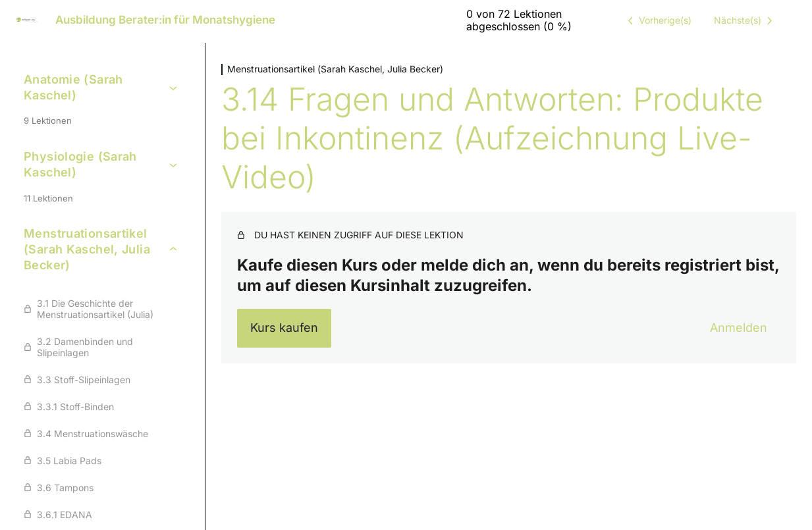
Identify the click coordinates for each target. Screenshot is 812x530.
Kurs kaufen (284, 328)
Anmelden (739, 328)
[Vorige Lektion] (657, 20)
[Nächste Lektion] (745, 20)
